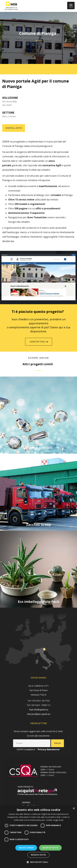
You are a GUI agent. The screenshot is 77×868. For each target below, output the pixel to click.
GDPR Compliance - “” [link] (38, 748)
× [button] (74, 809)
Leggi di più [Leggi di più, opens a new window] (58, 820)
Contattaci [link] (39, 343)
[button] (38, 862)
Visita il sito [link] (14, 128)
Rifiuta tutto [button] (38, 855)
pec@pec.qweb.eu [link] (41, 712)
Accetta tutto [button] (50, 848)
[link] (11, 6)
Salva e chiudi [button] (26, 848)
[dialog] (38, 837)
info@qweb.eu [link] (41, 708)
